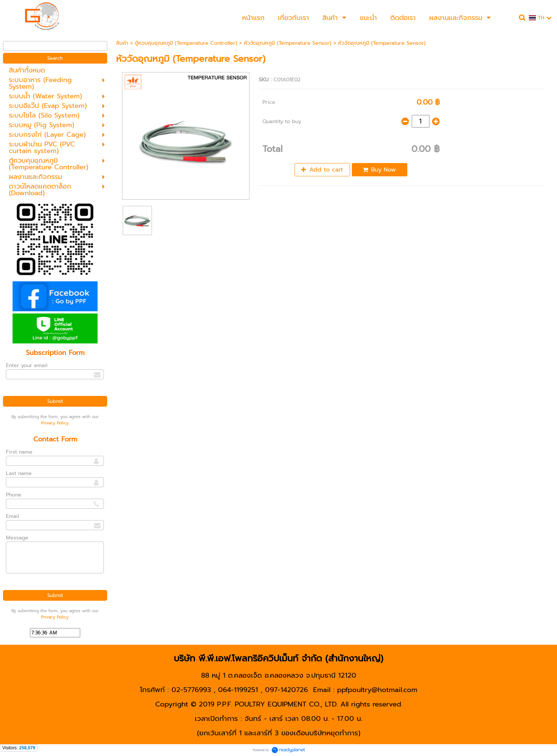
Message (17, 538)
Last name (19, 473)
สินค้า (122, 43)
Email (12, 516)
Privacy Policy (55, 423)
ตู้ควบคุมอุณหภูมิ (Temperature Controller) (186, 43)
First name (19, 452)
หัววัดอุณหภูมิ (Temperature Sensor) (288, 43)
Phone (14, 495)
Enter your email (27, 365)
